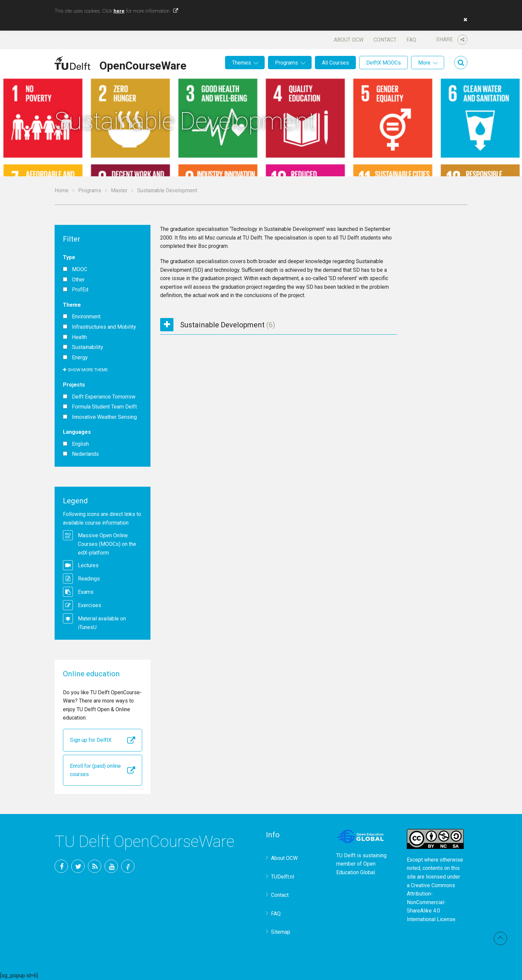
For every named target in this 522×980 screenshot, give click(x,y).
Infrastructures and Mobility (104, 327)
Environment (86, 317)
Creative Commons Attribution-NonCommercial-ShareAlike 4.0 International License (431, 902)
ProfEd (80, 290)
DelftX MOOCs (384, 63)
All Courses (335, 63)
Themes (242, 63)
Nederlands (85, 454)
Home (62, 190)
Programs (286, 63)
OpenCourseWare (143, 65)
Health (79, 337)
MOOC (80, 269)
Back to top (500, 938)
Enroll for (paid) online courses (95, 770)
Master (119, 190)
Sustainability (88, 347)
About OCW (349, 40)
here (119, 11)
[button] (464, 20)
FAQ (411, 40)
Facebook (61, 866)
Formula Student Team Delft (104, 407)
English (80, 444)
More (424, 63)
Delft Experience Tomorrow (104, 397)
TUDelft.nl (282, 877)
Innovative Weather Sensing (104, 417)
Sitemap (281, 932)
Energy (80, 358)
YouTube (111, 866)
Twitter (78, 866)
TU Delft (128, 866)
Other (78, 280)
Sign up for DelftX (91, 740)
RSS (95, 866)
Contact (385, 40)
